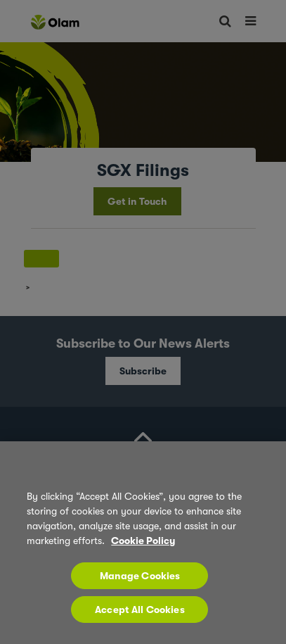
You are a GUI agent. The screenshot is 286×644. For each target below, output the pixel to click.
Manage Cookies (140, 576)
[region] (143, 543)
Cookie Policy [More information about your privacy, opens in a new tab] (143, 541)
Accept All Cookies (140, 610)
